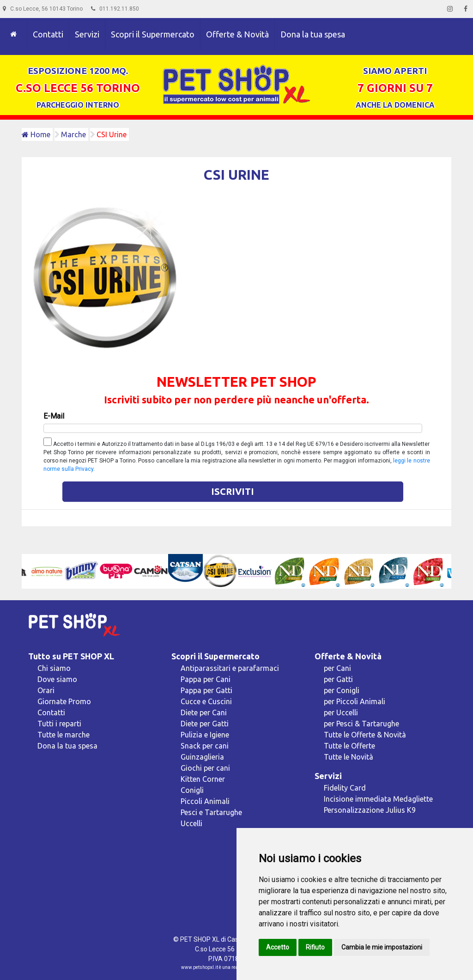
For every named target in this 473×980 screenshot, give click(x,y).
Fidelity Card (345, 788)
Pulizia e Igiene (205, 735)
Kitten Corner (203, 779)
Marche (73, 134)
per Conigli (342, 690)
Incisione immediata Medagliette (378, 799)
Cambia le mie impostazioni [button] (382, 947)
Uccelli (191, 823)
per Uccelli (341, 712)
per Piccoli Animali (355, 701)
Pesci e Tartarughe (211, 812)
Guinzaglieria (202, 757)
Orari (46, 690)
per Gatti (338, 679)
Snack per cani (205, 746)
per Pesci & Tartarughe (361, 724)
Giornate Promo (64, 701)
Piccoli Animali (205, 801)
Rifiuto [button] (315, 947)
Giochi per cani (205, 768)
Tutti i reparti (59, 724)
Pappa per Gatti (206, 690)
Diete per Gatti (205, 724)
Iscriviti (233, 491)
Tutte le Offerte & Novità (365, 735)
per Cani (337, 668)
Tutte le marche (64, 735)
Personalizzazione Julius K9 (370, 810)
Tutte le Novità (349, 757)
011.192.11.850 (115, 9)
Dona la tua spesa (313, 34)
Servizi (87, 34)
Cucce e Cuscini (206, 701)
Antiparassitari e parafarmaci (230, 668)
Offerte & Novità (237, 34)
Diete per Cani (204, 712)
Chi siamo (54, 668)
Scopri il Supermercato (153, 34)
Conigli (192, 790)
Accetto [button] (278, 947)
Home (36, 134)
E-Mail (54, 416)
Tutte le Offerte (349, 746)
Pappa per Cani (206, 679)
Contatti (48, 34)
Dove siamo (57, 679)
